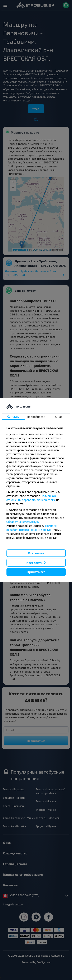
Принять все (36, 572)
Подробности (36, 417)
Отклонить (36, 553)
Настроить (34, 563)
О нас (59, 417)
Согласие (13, 416)
